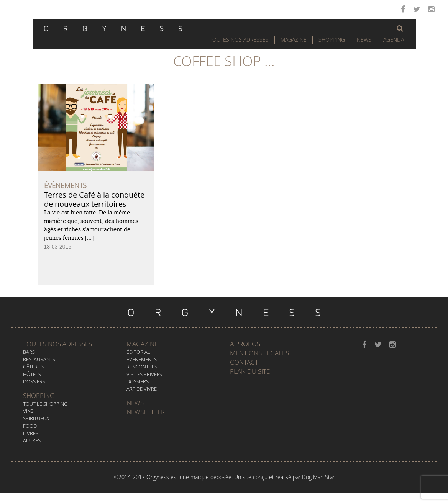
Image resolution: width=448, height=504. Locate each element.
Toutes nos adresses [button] (239, 40)
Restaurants (39, 359)
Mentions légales (259, 353)
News (364, 40)
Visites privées (144, 374)
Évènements (142, 359)
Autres (32, 440)
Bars (29, 352)
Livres (31, 433)
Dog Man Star (318, 477)
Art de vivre (142, 389)
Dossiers (34, 381)
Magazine (294, 40)
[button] (400, 28)
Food (30, 426)
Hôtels (32, 374)
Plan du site (250, 371)
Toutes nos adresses (57, 344)
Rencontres (142, 367)
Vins (28, 411)
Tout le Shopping (45, 404)
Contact (244, 362)
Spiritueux (36, 418)
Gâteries (34, 367)
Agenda (394, 40)
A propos (245, 344)
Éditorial (138, 352)
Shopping (332, 40)
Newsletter (146, 412)
